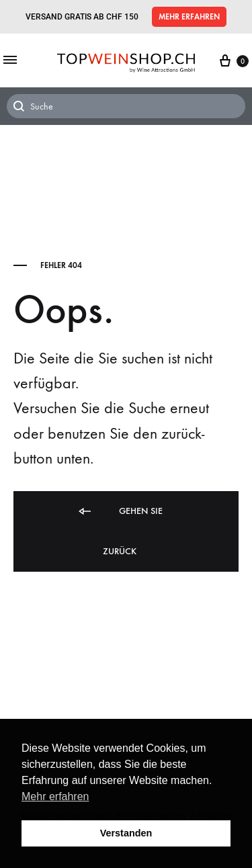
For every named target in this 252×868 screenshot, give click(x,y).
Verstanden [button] (126, 833)
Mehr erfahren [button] (55, 796)
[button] (189, 17)
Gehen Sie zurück (120, 530)
